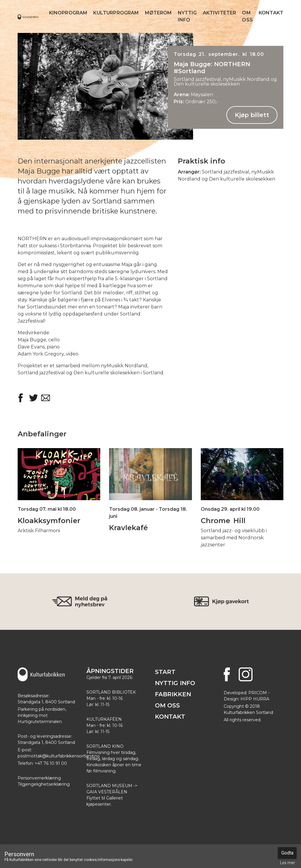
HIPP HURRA (255, 699)
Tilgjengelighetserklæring (44, 784)
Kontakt (271, 13)
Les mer (288, 863)
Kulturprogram (116, 13)
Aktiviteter (220, 13)
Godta (287, 853)
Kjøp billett (252, 115)
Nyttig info (187, 16)
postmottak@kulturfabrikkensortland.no (59, 756)
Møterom (158, 13)
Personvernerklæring (39, 778)
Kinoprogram (68, 13)
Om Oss (247, 16)
